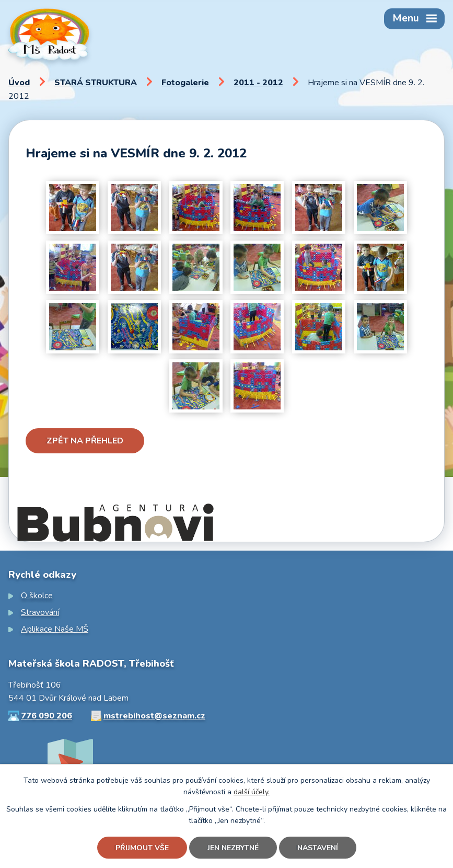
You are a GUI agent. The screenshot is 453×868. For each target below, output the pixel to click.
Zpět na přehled (85, 441)
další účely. (252, 792)
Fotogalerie (185, 83)
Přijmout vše (142, 848)
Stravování (40, 612)
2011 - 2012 (258, 83)
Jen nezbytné (233, 848)
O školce (37, 596)
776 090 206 (47, 716)
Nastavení (318, 848)
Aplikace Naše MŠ (55, 629)
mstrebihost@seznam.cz (154, 716)
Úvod (19, 83)
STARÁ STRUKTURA (96, 83)
